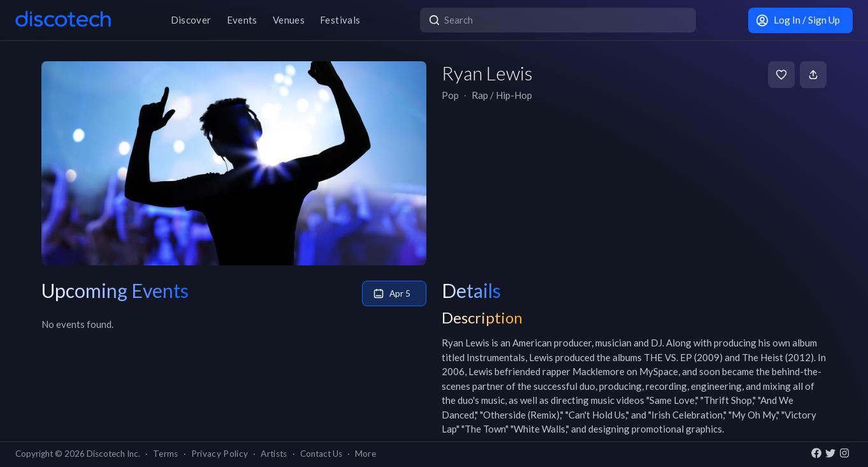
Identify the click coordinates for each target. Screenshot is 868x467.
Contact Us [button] (321, 454)
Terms (166, 454)
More (365, 454)
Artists (274, 454)
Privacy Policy (220, 454)
